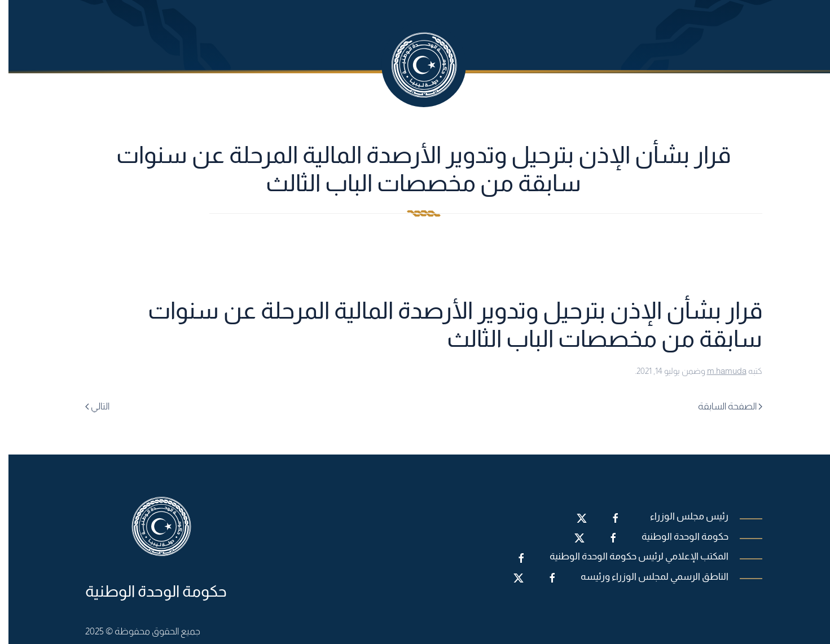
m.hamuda (718, 371)
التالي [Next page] (89, 406)
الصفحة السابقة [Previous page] (722, 406)
